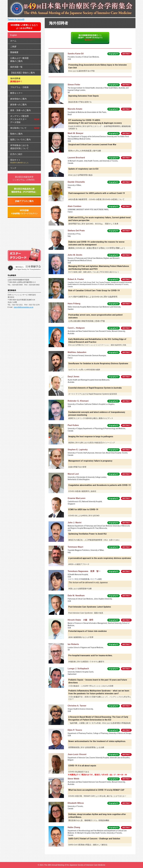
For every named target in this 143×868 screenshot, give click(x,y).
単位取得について (18, 128)
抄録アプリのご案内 (24, 201)
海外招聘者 (16, 80)
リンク (13, 168)
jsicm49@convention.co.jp (24, 307)
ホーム (13, 41)
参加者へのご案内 (18, 105)
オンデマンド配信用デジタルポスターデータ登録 (19, 119)
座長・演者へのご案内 (20, 110)
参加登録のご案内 (18, 99)
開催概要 (14, 52)
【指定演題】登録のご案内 (22, 73)
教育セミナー (16, 93)
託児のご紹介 (16, 154)
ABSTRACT (126, 54)
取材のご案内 (16, 134)
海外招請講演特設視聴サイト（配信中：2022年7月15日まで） (90, 38)
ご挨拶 (13, 47)
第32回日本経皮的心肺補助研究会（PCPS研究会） (24, 190)
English (14, 35)
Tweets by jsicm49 (16, 19)
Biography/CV (114, 54)
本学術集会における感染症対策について (19, 147)
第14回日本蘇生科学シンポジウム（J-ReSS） (24, 178)
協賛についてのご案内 (20, 140)
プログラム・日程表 (19, 87)
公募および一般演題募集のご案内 (19, 60)
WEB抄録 (24, 212)
